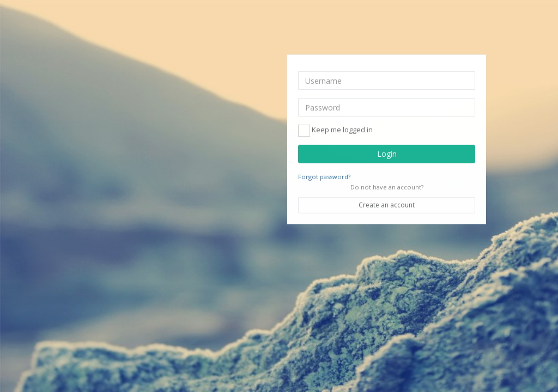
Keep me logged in (335, 131)
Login (387, 154)
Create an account (387, 205)
